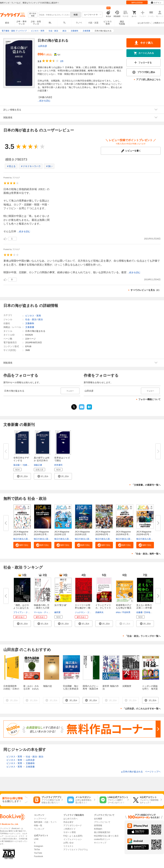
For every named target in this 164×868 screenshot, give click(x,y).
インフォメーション (73, 839)
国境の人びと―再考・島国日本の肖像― (90, 689)
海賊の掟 (47, 686)
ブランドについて (102, 822)
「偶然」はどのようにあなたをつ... (21, 608)
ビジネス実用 (108, 23)
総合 (7, 23)
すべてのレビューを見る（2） (146, 290)
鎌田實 (57, 612)
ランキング (39, 829)
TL (64, 23)
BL (50, 23)
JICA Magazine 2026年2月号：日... (42, 534)
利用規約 (98, 829)
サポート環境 (70, 832)
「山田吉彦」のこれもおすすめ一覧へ (142, 709)
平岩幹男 (126, 612)
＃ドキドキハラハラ (31, 166)
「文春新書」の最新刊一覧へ (146, 485)
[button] (22, 476)
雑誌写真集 (122, 23)
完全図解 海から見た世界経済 (71, 687)
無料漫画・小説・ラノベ (45, 822)
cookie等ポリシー (102, 839)
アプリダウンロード (73, 825)
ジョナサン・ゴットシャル (87, 612)
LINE (36, 839)
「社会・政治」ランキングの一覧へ (143, 636)
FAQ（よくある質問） (74, 836)
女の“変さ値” (61, 605)
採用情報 (98, 825)
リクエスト (69, 846)
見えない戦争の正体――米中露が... (144, 608)
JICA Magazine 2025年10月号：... (83, 534)
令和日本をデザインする (21, 459)
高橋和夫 (99, 612)
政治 (40, 319)
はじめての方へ (144, 23)
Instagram (39, 846)
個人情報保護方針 (102, 832)
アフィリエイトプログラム (76, 850)
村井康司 (58, 465)
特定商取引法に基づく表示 (106, 836)
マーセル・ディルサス (44, 612)
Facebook (39, 856)
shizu (118, 612)
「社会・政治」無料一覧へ (147, 554)
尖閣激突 (127, 686)
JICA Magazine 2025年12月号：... (63, 534)
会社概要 (98, 819)
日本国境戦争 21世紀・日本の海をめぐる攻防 (11, 689)
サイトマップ (100, 843)
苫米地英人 (149, 612)
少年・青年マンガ (22, 23)
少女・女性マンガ (36, 23)
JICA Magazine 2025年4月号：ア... (145, 534)
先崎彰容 (27, 465)
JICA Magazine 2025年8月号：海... (104, 534)
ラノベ (79, 23)
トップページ (40, 819)
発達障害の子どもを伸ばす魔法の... (124, 608)
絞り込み (33, 15)
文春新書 (30, 327)
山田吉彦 (43, 46)
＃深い (49, 166)
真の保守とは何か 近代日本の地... (42, 460)
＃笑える (11, 166)
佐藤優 (139, 612)
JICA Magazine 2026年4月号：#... (22, 534)
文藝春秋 (30, 323)
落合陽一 (17, 465)
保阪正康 (38, 465)
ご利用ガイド (158, 23)
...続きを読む (44, 101)
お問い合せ (69, 843)
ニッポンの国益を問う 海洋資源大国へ (150, 689)
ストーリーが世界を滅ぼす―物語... (83, 608)
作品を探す (69, 822)
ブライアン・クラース (24, 612)
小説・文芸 (93, 23)
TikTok (37, 850)
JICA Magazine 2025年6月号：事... (124, 534)
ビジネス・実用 (33, 316)
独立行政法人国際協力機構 (26, 539)
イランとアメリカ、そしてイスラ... (103, 608)
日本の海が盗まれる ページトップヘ (141, 772)
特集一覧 (38, 825)
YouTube (38, 853)
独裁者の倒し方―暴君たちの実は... (42, 608)
